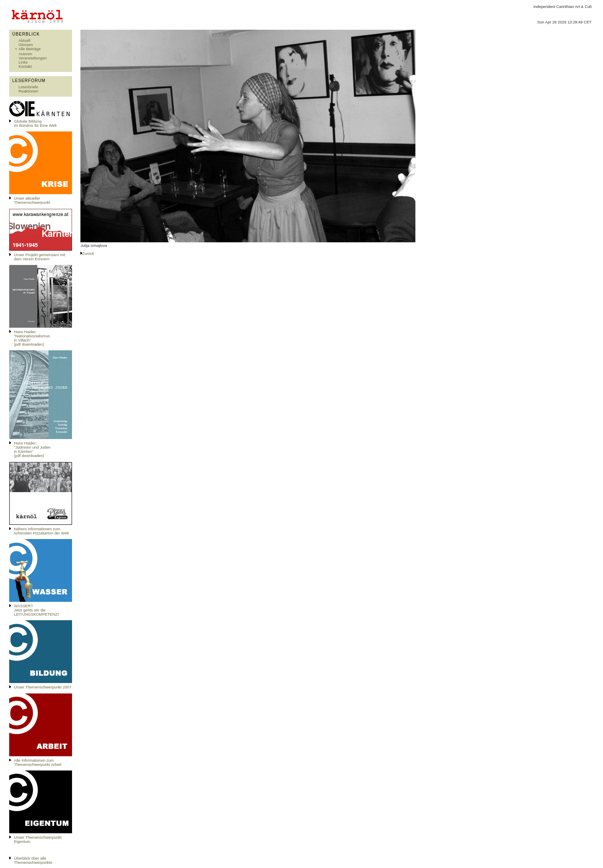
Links (23, 62)
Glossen (26, 45)
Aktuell (24, 41)
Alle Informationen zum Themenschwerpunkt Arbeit (37, 763)
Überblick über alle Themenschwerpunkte (33, 860)
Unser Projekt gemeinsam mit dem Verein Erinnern (39, 257)
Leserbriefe (28, 87)
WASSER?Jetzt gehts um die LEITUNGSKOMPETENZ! (36, 610)
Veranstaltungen (32, 58)
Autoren (25, 54)
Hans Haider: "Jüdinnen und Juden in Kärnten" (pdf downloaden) (32, 449)
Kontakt (25, 67)
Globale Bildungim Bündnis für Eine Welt (35, 123)
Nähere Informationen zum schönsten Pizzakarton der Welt (41, 531)
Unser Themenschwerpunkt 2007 (43, 687)
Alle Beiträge (30, 49)
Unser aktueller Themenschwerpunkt (32, 200)
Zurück (88, 254)
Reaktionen (28, 91)
